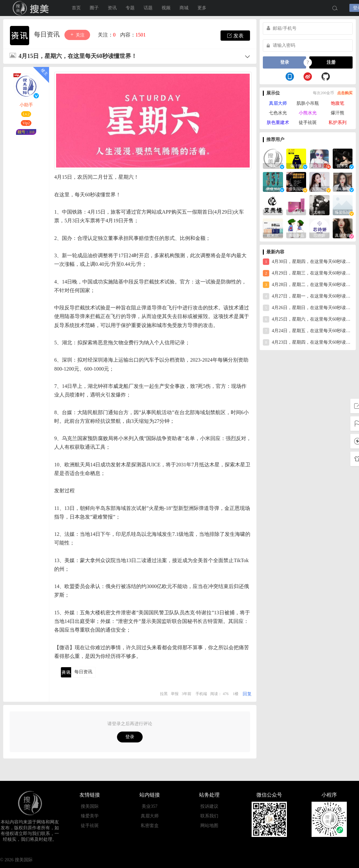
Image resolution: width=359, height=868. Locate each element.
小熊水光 (308, 113)
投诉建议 (209, 806)
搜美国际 (90, 806)
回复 (247, 694)
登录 (130, 737)
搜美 (32, 8)
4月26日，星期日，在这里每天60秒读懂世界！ (308, 308)
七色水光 (278, 113)
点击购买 (345, 93)
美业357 (150, 806)
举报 (175, 694)
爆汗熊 (338, 113)
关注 (77, 35)
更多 (202, 8)
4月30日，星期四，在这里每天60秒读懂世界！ (308, 262)
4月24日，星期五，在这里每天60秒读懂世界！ (308, 331)
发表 (235, 36)
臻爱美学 (90, 816)
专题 (130, 8)
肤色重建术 (278, 123)
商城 (184, 8)
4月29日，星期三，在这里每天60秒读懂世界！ (308, 273)
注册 (331, 62)
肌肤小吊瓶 (308, 103)
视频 (166, 8)
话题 (148, 8)
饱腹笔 (338, 103)
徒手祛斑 (308, 123)
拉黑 (164, 694)
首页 (76, 8)
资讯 (112, 8)
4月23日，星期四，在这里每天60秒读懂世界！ (308, 342)
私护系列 (338, 123)
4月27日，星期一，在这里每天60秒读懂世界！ (308, 296)
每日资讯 (48, 34)
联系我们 (209, 816)
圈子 (94, 8)
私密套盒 (150, 826)
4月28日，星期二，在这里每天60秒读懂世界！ (308, 285)
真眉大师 (278, 103)
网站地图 (209, 826)
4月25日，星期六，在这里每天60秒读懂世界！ (308, 319)
